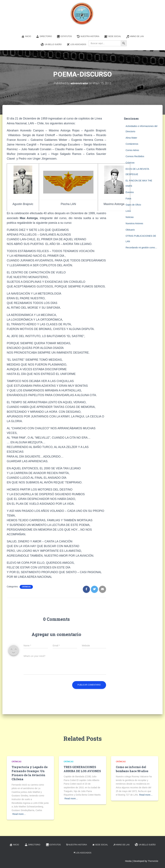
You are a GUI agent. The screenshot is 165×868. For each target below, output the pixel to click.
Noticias (130, 217)
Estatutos (64, 37)
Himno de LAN (135, 37)
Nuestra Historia (88, 37)
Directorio (44, 37)
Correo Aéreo (132, 150)
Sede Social (113, 37)
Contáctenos (132, 144)
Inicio (26, 37)
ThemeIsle (153, 861)
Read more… (19, 814)
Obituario (130, 230)
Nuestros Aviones (134, 223)
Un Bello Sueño (51, 45)
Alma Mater (131, 138)
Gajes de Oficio (133, 205)
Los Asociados (76, 45)
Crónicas (26, 587)
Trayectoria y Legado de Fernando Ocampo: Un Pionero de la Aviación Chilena (30, 773)
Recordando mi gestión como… (141, 248)
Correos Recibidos (135, 156)
